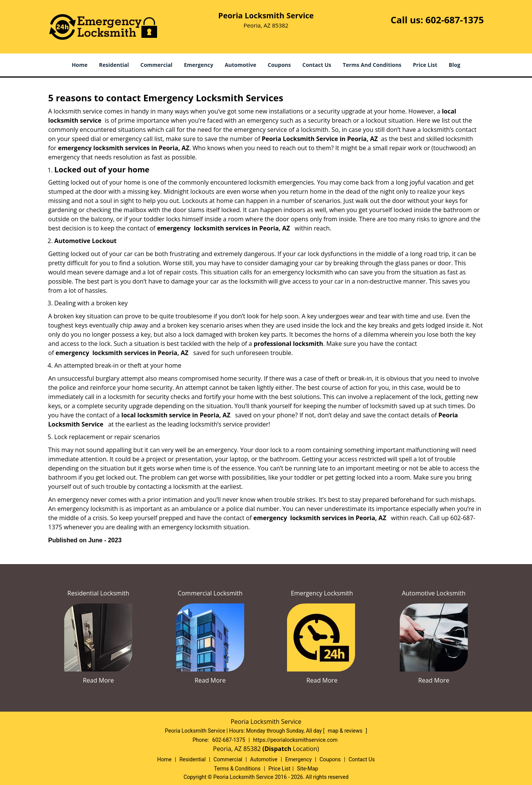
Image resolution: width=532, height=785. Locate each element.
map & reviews (346, 731)
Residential (114, 65)
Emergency (199, 65)
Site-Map (307, 769)
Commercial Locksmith (210, 593)
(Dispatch (278, 749)
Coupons (279, 65)
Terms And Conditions (372, 65)
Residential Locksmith (98, 593)
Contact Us (317, 65)
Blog (454, 65)
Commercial (156, 65)
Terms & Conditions (237, 769)
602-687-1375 (455, 20)
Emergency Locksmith (322, 593)
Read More (98, 680)
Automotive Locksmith (434, 593)
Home (80, 65)
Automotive (241, 65)
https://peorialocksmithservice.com (295, 740)
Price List (425, 65)
